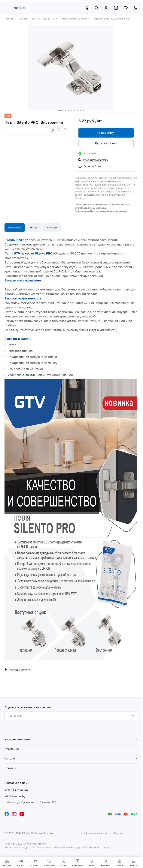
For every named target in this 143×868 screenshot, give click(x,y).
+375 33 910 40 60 (16, 790)
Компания (12, 749)
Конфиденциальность (94, 833)
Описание (15, 227)
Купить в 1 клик (106, 143)
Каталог (10, 758)
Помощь (10, 768)
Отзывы (52, 227)
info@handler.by (15, 796)
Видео (34, 227)
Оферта (118, 833)
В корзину (106, 133)
